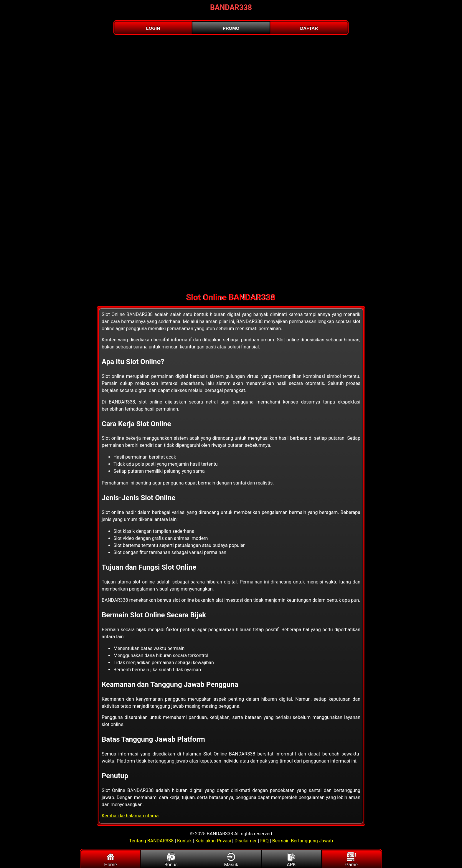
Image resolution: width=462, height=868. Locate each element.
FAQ (264, 841)
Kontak (184, 841)
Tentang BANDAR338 (152, 841)
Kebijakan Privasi (213, 841)
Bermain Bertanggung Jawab (303, 841)
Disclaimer (246, 841)
